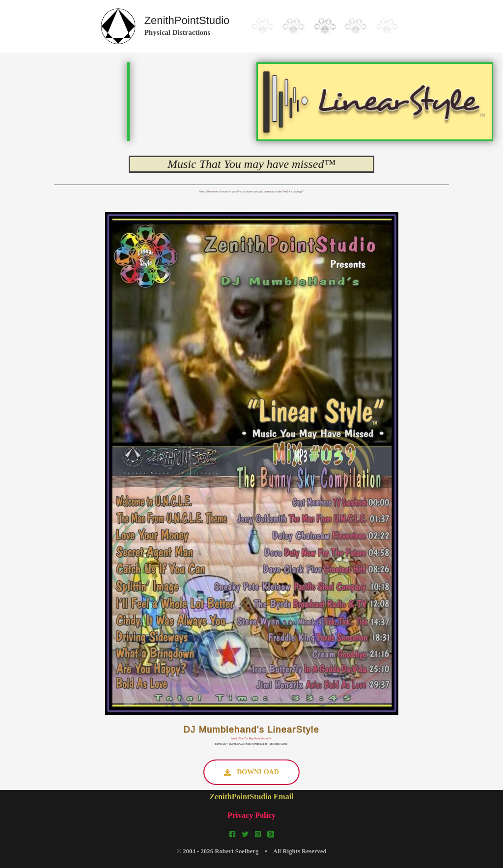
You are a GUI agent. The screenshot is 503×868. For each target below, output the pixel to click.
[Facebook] (232, 834)
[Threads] (271, 834)
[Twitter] (245, 834)
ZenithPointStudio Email (251, 797)
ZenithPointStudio (187, 20)
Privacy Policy (251, 815)
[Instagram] (258, 834)
